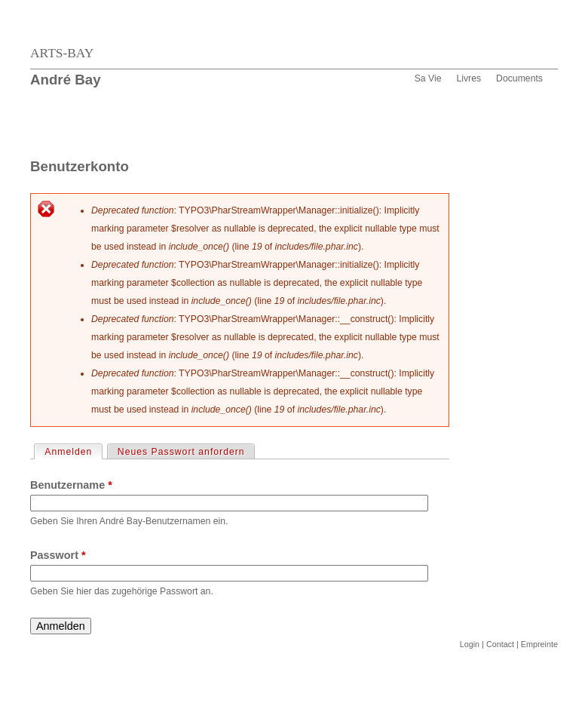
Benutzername (71, 485)
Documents (519, 78)
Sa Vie (428, 78)
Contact (500, 644)
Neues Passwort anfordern (181, 452)
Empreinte (539, 644)
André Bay (66, 80)
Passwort (58, 555)
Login (470, 644)
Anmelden (73, 451)
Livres (469, 78)
